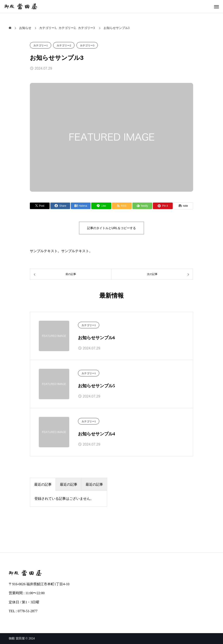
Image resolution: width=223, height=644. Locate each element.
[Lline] (101, 206)
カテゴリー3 (87, 45)
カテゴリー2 (64, 45)
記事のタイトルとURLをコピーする (111, 228)
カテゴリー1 (41, 45)
